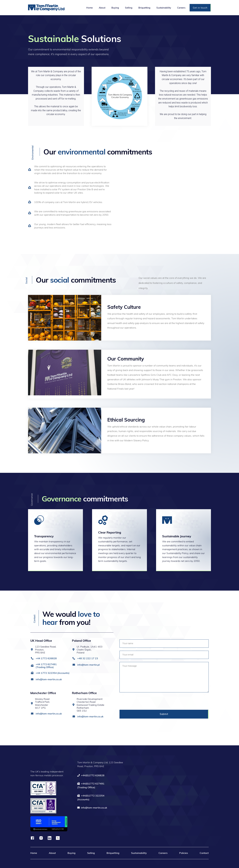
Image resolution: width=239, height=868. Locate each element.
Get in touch (200, 8)
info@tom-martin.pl (88, 665)
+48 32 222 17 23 (88, 658)
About (52, 853)
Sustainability (139, 853)
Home (34, 853)
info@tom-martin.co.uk (49, 679)
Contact (204, 853)
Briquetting (113, 853)
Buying (71, 853)
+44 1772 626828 (46, 658)
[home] (56, 8)
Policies (184, 853)
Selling (91, 853)
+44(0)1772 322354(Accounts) (91, 798)
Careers (163, 853)
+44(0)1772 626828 (91, 775)
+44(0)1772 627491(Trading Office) (91, 786)
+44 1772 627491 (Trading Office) (46, 666)
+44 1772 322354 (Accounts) (53, 673)
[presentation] (143, 701)
